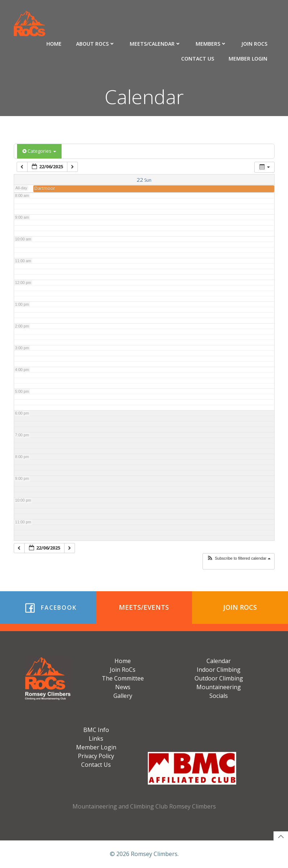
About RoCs (96, 44)
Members (211, 44)
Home (54, 44)
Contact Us (198, 59)
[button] (239, 558)
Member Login (248, 59)
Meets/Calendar (155, 44)
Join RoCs (254, 44)
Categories (39, 151)
